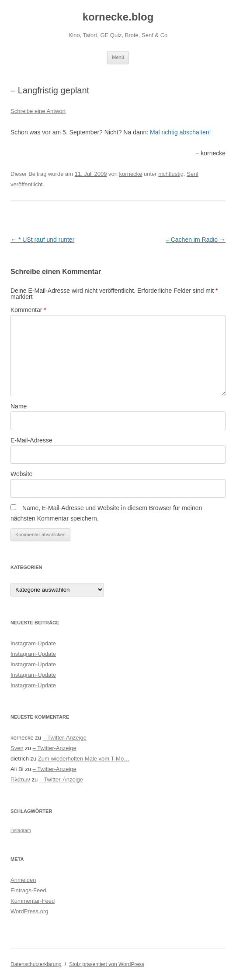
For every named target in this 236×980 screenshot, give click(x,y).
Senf (193, 174)
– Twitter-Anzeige (65, 738)
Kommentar (28, 310)
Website (21, 474)
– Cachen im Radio (196, 240)
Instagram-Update (33, 643)
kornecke (131, 174)
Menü (118, 57)
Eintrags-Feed (28, 890)
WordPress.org (29, 911)
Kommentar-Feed (33, 901)
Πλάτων (20, 780)
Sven (17, 748)
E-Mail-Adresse (31, 440)
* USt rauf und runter (42, 240)
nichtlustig (171, 174)
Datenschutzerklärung (36, 964)
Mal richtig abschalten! (180, 132)
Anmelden (23, 880)
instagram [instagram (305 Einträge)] (21, 830)
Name (19, 406)
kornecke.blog (118, 17)
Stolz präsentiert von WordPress (107, 964)
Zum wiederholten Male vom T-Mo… (84, 759)
